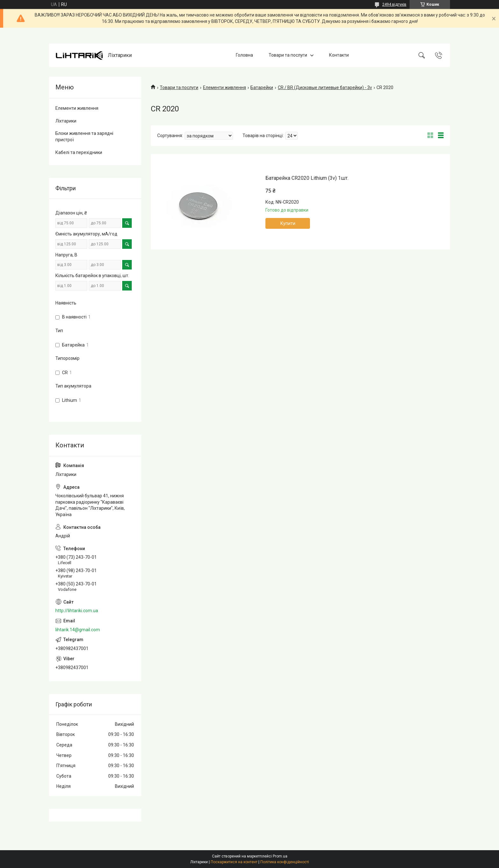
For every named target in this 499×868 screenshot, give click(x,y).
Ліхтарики (66, 121)
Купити (288, 223)
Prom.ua (280, 856)
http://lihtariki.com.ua (77, 611)
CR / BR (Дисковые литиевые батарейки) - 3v (325, 87)
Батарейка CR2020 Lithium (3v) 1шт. (307, 178)
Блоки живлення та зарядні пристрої (84, 136)
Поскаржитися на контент (234, 862)
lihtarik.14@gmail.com (78, 630)
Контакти (339, 55)
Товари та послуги (288, 55)
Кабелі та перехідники (79, 152)
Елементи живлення (225, 87)
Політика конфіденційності (285, 862)
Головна (244, 55)
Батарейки (262, 87)
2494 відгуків (394, 4)
